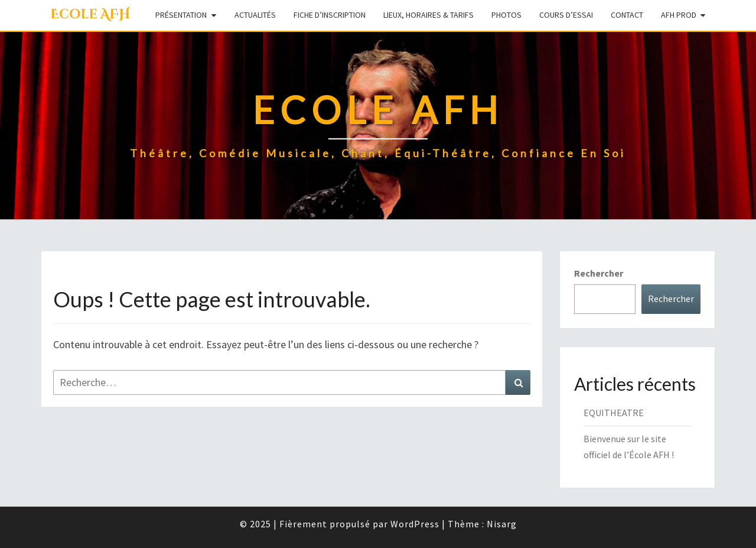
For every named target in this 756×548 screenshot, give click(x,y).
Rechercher (599, 273)
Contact (627, 15)
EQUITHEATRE (614, 413)
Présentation (181, 15)
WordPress (415, 524)
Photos (506, 15)
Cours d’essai (566, 15)
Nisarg (502, 524)
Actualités (255, 15)
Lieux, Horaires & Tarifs (428, 15)
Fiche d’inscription (330, 15)
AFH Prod (679, 15)
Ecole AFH (90, 14)
